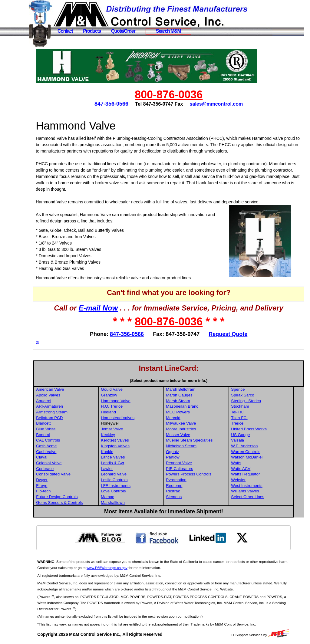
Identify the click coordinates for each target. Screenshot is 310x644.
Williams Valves (256, 491)
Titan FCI (250, 418)
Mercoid (185, 418)
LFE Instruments (128, 486)
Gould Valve (124, 389)
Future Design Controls (70, 497)
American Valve (63, 389)
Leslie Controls (127, 480)
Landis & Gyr (125, 463)
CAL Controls (61, 440)
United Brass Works (260, 429)
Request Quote (235, 334)
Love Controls (126, 491)
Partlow (184, 457)
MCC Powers (190, 412)
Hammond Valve (128, 401)
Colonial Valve (62, 463)
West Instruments (258, 486)
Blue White (59, 429)
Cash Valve (59, 452)
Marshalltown (125, 503)
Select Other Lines (259, 497)
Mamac (120, 497)
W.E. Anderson (256, 446)
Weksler (249, 480)
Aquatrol (57, 401)
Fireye (55, 486)
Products (92, 31)
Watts (247, 463)
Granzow (122, 395)
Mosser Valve (190, 435)
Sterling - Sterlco (257, 401)
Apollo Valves (61, 395)
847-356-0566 (118, 104)
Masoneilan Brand (194, 406)
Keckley (121, 435)
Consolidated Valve (67, 474)
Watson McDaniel (258, 457)
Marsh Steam (190, 401)
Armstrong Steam (65, 412)
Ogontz (184, 452)
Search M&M (168, 31)
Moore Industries (193, 429)
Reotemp (186, 486)
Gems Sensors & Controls (73, 503)
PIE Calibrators (191, 469)
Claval (55, 457)
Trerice (248, 423)
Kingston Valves (128, 446)
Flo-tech (57, 491)
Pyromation (188, 480)
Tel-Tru (248, 412)
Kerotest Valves (127, 440)
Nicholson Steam (193, 446)
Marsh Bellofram (192, 389)
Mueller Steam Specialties (201, 440)
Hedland (121, 412)
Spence (249, 389)
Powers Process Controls (200, 474)
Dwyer (55, 480)
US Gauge (252, 435)
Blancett (57, 423)
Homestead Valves (130, 418)
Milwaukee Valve (193, 423)
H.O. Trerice (124, 406)
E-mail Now (105, 308)
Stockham (251, 406)
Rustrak (185, 491)
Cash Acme (60, 446)
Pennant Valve (191, 463)
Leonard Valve (126, 474)
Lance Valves (125, 457)
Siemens (186, 497)
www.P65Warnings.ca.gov (130, 568)
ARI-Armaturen (63, 406)
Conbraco (58, 469)
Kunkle (120, 452)
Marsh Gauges (191, 395)
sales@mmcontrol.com (223, 104)
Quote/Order (123, 31)
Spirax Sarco (254, 395)
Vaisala (249, 440)
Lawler (119, 469)
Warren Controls (257, 452)
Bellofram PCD (63, 418)
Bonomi (56, 435)
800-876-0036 (175, 95)
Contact (65, 31)
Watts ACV (252, 469)
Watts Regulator (257, 474)
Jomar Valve (125, 429)
